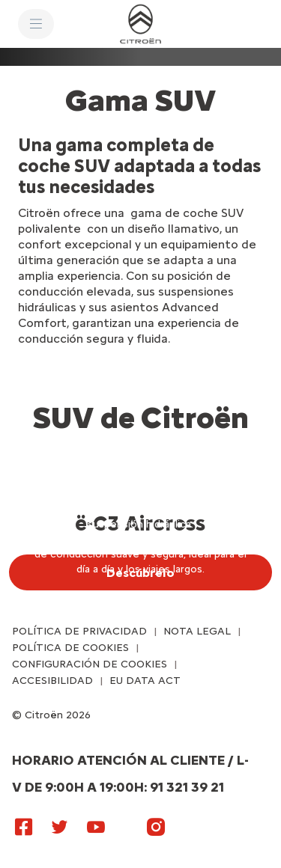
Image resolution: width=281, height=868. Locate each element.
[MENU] (36, 24)
